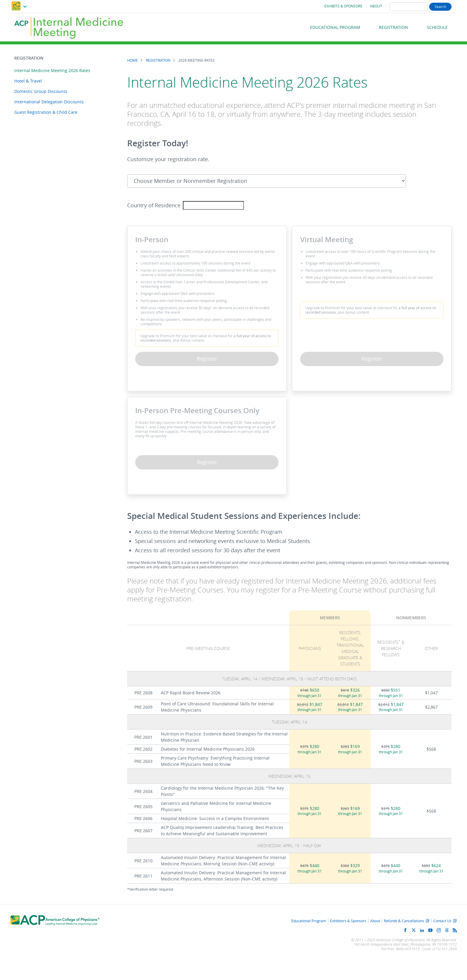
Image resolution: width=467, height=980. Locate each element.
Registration (393, 27)
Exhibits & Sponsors (343, 6)
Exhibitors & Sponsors (348, 921)
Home (133, 60)
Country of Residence (154, 205)
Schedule (437, 27)
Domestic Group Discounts (41, 91)
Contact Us (442, 921)
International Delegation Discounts (49, 102)
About (376, 6)
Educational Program (335, 27)
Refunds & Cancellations (404, 921)
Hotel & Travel (28, 81)
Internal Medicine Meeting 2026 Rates (52, 70)
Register (207, 359)
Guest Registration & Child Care (46, 112)
